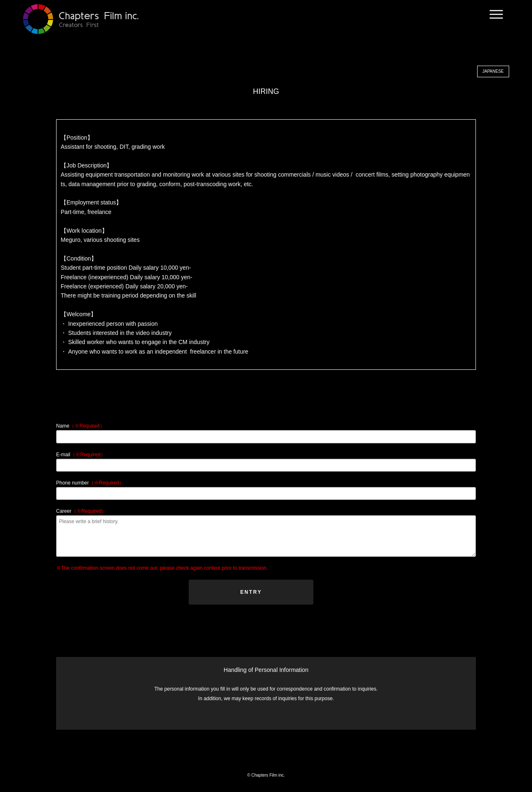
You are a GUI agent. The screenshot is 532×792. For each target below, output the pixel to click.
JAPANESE (493, 71)
